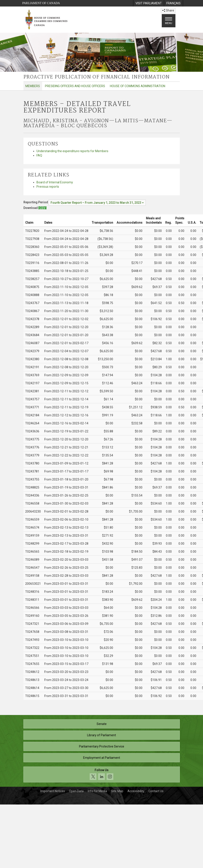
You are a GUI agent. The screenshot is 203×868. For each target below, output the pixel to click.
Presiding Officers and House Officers (75, 86)
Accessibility (136, 791)
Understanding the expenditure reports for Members (72, 151)
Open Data (76, 791)
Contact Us (156, 791)
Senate (102, 724)
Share (168, 10)
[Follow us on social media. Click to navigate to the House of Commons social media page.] (102, 774)
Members (33, 86)
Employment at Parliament (102, 758)
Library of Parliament (101, 735)
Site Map (117, 791)
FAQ (39, 155)
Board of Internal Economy (55, 182)
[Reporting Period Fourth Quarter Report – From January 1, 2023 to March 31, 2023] (97, 203)
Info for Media (97, 791)
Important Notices (53, 791)
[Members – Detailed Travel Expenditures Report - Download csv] (42, 208)
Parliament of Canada (41, 3)
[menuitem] (149, 3)
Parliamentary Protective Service (102, 746)
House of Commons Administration (138, 86)
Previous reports (48, 187)
